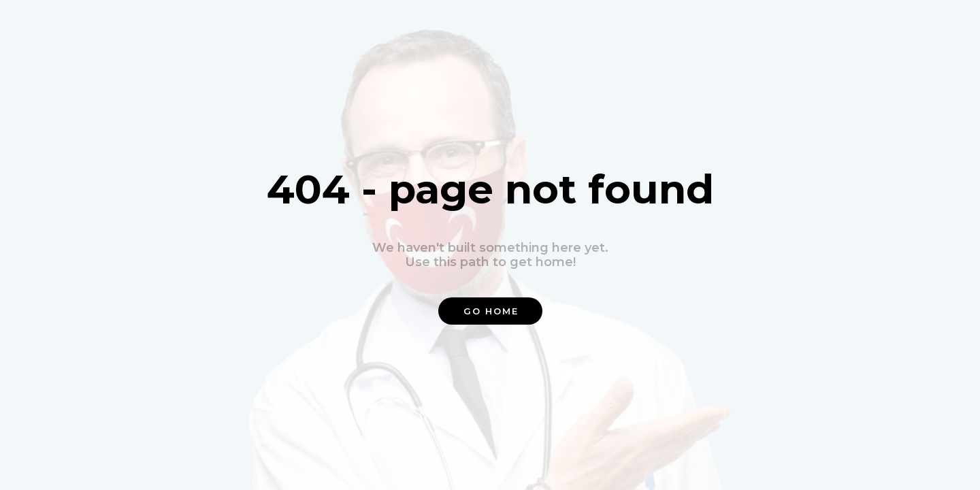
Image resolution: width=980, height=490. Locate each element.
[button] (490, 311)
